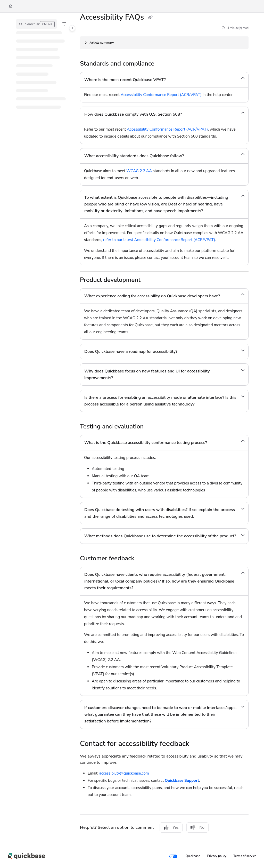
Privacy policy (217, 856)
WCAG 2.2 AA (139, 171)
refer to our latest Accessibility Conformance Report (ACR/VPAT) (159, 240)
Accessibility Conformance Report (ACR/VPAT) (161, 95)
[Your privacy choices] (173, 856)
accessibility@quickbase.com (124, 773)
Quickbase (193, 856)
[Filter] (64, 24)
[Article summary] (164, 43)
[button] (36, 24)
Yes (171, 827)
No (197, 827)
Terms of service (245, 856)
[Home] (11, 6)
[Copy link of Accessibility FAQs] (150, 18)
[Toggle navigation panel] (72, 28)
